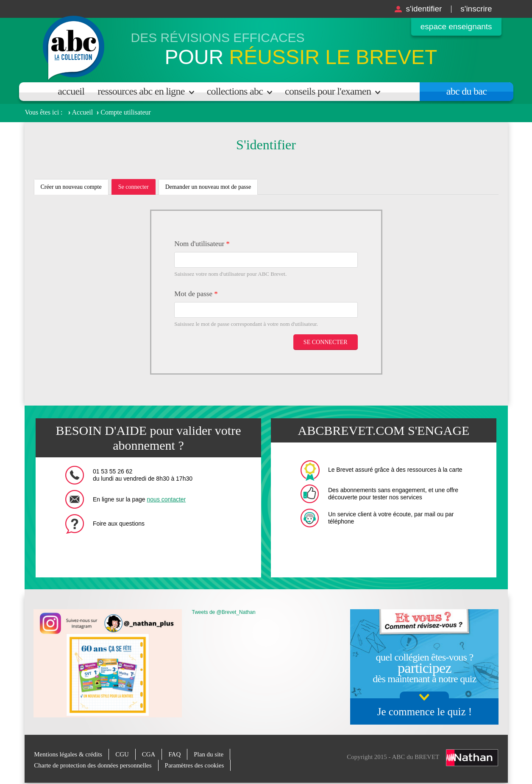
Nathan (472, 758)
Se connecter (137, 189)
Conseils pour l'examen (328, 91)
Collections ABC (235, 91)
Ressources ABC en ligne (141, 91)
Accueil (71, 91)
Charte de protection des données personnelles (93, 765)
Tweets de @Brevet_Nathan (224, 612)
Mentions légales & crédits (68, 754)
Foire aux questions (119, 524)
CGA (149, 754)
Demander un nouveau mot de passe (208, 187)
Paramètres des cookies (195, 765)
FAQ (175, 754)
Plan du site (209, 754)
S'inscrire (476, 9)
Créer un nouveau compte (71, 187)
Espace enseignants (456, 27)
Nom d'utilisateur (202, 244)
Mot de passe (196, 294)
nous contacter (167, 499)
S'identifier (424, 9)
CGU (123, 754)
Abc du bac (467, 91)
